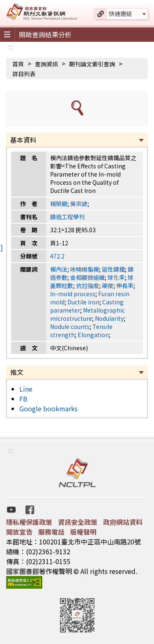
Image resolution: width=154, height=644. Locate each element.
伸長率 (125, 286)
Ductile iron (83, 302)
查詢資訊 (46, 64)
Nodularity (109, 318)
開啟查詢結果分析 (45, 34)
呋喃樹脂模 (85, 269)
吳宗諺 (79, 204)
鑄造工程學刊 (67, 217)
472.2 (57, 256)
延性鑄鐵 (113, 269)
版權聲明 (83, 532)
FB (23, 399)
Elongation (93, 335)
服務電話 (51, 532)
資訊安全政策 (78, 522)
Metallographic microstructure (87, 314)
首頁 (18, 64)
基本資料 (23, 140)
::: (11, 47)
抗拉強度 (87, 286)
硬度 (108, 286)
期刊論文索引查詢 (92, 64)
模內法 (59, 269)
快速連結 (120, 14)
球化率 (116, 277)
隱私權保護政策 (29, 522)
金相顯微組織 (87, 277)
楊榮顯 (59, 204)
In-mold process (73, 294)
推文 (17, 372)
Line (26, 389)
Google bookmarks (48, 408)
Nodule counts (70, 327)
